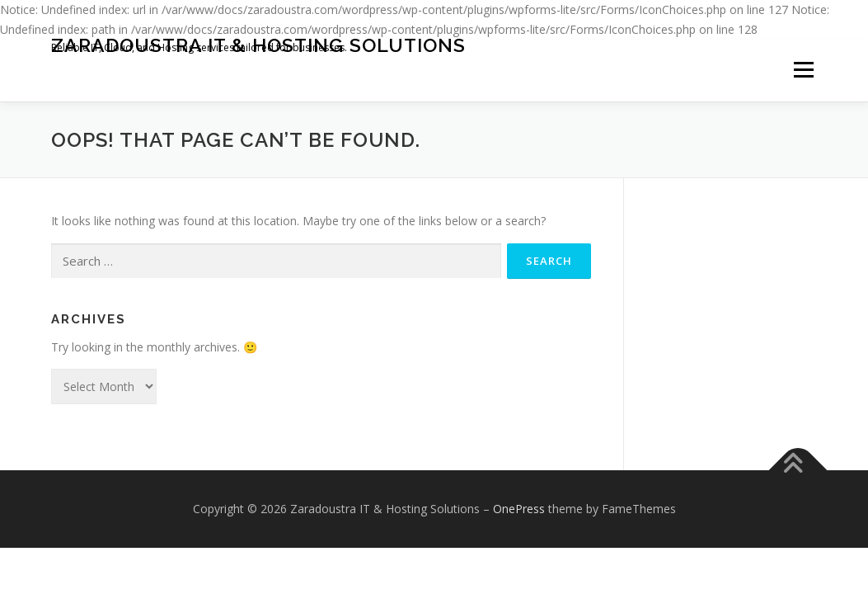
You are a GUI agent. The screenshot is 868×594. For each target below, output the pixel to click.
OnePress (519, 509)
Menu (803, 71)
